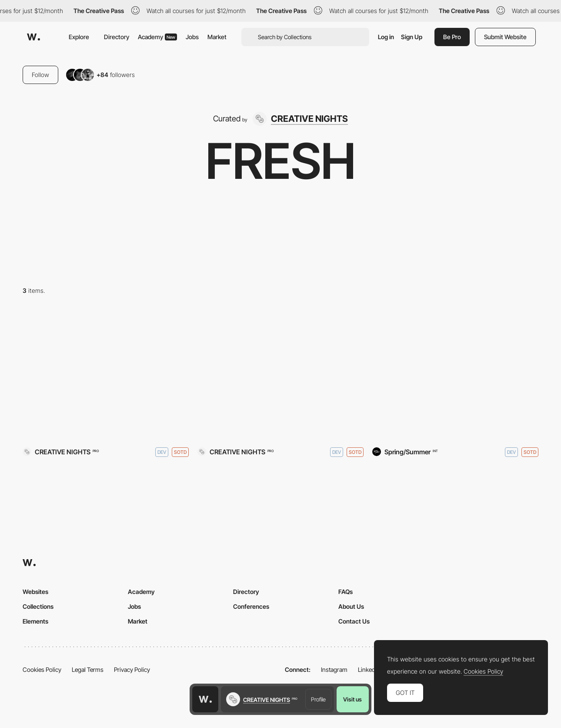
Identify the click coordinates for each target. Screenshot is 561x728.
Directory (117, 37)
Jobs (192, 37)
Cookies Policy (42, 669)
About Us (351, 606)
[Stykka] (455, 376)
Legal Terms (88, 669)
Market (217, 37)
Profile (318, 699)
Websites (35, 592)
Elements (35, 621)
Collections (38, 606)
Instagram (334, 669)
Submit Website (505, 37)
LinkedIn (369, 669)
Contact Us (354, 621)
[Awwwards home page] (205, 699)
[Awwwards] (33, 37)
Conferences (251, 606)
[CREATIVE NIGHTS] (300, 119)
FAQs (346, 592)
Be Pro (452, 37)
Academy (157, 37)
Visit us (352, 699)
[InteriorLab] (280, 376)
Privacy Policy (132, 669)
